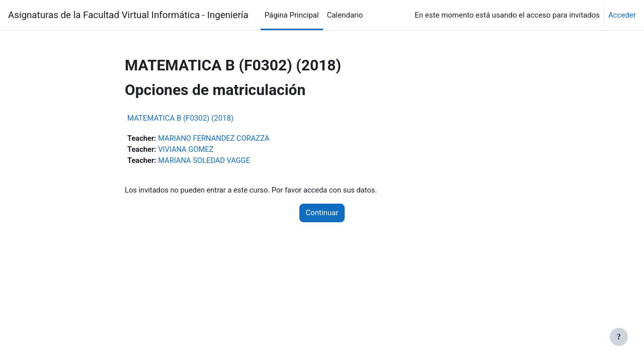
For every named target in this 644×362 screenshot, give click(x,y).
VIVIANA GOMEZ (187, 150)
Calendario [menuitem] (345, 15)
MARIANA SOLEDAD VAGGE (206, 161)
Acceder (622, 15)
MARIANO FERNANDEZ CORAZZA (216, 138)
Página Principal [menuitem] (292, 15)
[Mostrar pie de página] (619, 337)
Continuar (322, 214)
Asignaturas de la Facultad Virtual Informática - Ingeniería (128, 15)
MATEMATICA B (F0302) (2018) (180, 118)
